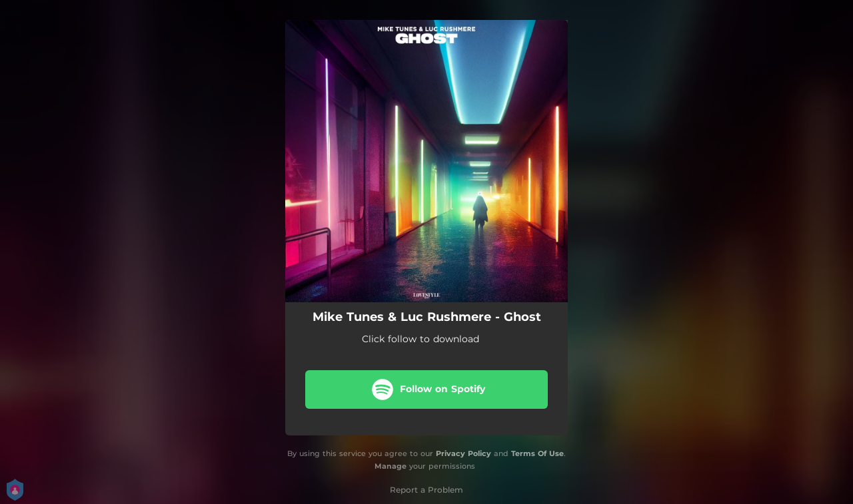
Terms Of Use (537, 453)
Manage (391, 466)
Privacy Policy (463, 453)
